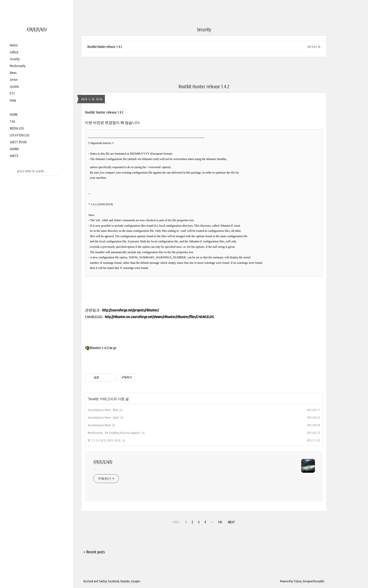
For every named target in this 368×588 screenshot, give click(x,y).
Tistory (298, 581)
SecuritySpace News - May (103, 410)
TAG (13, 121)
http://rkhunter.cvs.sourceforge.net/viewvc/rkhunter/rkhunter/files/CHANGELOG (159, 317)
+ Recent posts (94, 552)
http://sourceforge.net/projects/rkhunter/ (130, 310)
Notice (14, 45)
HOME (14, 115)
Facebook (114, 581)
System (14, 87)
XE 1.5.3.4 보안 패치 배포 (104, 440)
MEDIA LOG (17, 128)
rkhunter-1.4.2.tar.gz (101, 348)
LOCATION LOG (20, 135)
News (13, 73)
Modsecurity (18, 66)
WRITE (14, 156)
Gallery (14, 52)
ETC (12, 93)
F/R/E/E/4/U (37, 29)
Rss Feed (88, 581)
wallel (321, 581)
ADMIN (14, 149)
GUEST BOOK (18, 142)
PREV (176, 522)
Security (15, 59)
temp (13, 100)
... (94, 469)
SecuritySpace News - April (103, 417)
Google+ (136, 581)
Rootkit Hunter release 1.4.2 (105, 47)
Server (14, 80)
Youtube (125, 581)
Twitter (103, 581)
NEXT (232, 522)
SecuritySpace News (99, 425)
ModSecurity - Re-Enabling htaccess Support (114, 433)
